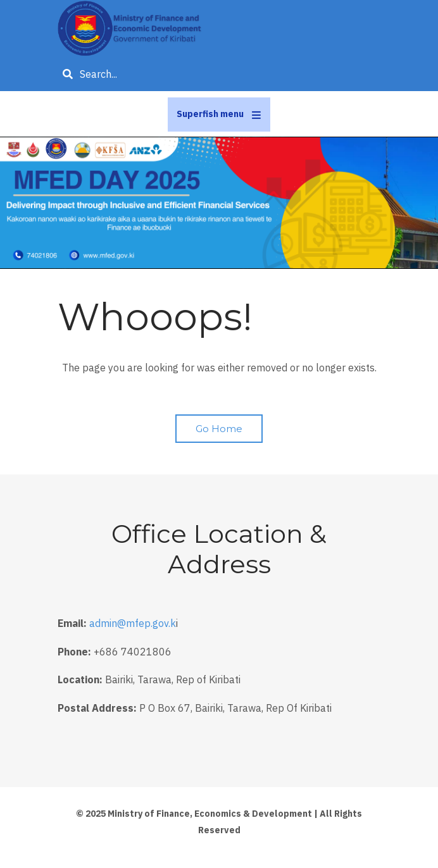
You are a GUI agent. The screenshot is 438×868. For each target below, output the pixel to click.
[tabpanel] (219, 203)
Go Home (219, 429)
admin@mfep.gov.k (133, 623)
